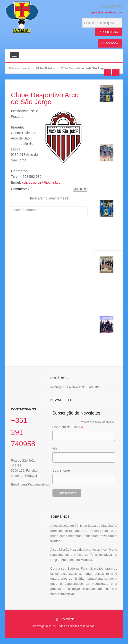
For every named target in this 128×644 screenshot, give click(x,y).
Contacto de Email (68, 427)
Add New (80, 189)
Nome (57, 449)
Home (26, 68)
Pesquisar (108, 32)
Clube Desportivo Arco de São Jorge (45, 98)
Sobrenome (61, 470)
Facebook (110, 43)
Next (116, 73)
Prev (108, 73)
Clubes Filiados (45, 68)
